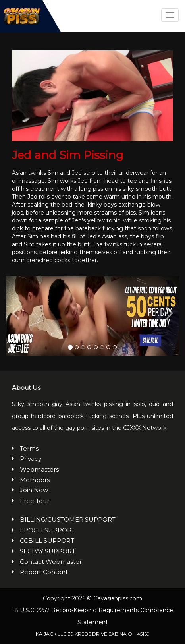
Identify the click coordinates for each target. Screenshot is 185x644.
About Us (26, 388)
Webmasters (39, 469)
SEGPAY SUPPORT (48, 551)
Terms (29, 448)
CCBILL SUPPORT (47, 541)
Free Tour (35, 501)
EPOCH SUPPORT (47, 530)
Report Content (44, 572)
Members (35, 480)
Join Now (34, 490)
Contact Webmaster (51, 562)
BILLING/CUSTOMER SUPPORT (68, 519)
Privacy (31, 459)
